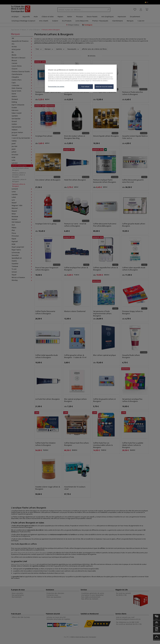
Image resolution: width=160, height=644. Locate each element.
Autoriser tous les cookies (104, 87)
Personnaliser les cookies (56, 86)
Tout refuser (85, 87)
